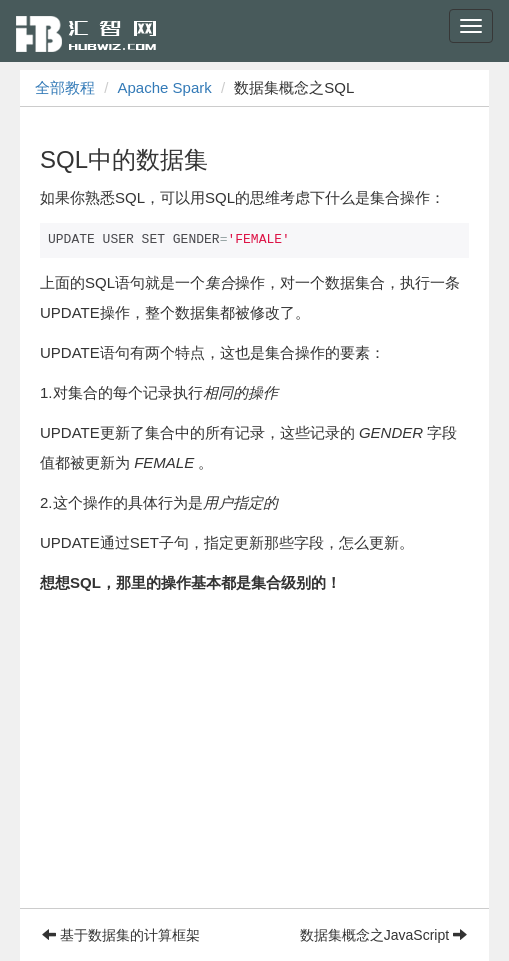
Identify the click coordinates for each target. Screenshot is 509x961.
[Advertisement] (254, 768)
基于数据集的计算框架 (121, 935)
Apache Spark (165, 87)
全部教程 (65, 87)
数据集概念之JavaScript (383, 935)
